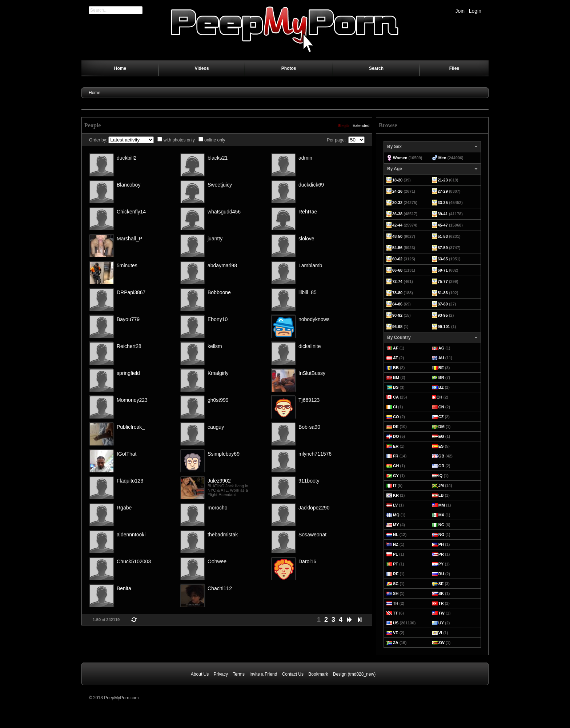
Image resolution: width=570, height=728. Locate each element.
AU (441, 358)
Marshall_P (129, 239)
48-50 (397, 236)
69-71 (443, 270)
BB (396, 368)
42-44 (397, 225)
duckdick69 (311, 185)
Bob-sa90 (309, 427)
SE (441, 584)
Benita (124, 588)
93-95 (443, 315)
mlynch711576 (315, 454)
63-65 (443, 259)
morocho (217, 508)
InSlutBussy (312, 373)
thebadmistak (223, 535)
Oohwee (217, 561)
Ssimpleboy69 (224, 454)
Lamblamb (310, 265)
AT (396, 358)
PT (396, 564)
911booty (309, 481)
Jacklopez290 (314, 508)
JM (441, 485)
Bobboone (219, 292)
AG (441, 348)
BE (441, 368)
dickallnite (310, 346)
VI (440, 633)
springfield (128, 373)
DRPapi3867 (131, 292)
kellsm (215, 346)
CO (396, 417)
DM (441, 427)
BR (441, 377)
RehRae (308, 212)
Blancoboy (129, 185)
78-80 (397, 293)
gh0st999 (218, 400)
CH (439, 397)
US (396, 623)
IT (395, 485)
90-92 (397, 315)
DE (396, 427)
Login (475, 11)
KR (396, 495)
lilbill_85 (308, 292)
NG (441, 525)
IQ (441, 476)
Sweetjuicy (220, 185)
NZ (396, 544)
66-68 (397, 270)
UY (441, 623)
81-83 (443, 293)
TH (396, 603)
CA (396, 397)
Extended (361, 125)
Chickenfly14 (131, 212)
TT (395, 613)
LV (395, 505)
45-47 (443, 225)
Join (460, 11)
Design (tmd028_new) (354, 674)
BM (396, 377)
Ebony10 (218, 319)
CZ (441, 417)
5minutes (127, 265)
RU (441, 574)
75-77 (443, 281)
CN (441, 407)
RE (396, 574)
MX (441, 515)
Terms (239, 674)
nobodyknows (314, 319)
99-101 (444, 327)
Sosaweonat (312, 535)
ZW (441, 643)
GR (441, 466)
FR (396, 456)
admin (305, 158)
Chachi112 (220, 588)
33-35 (443, 203)
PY (441, 564)
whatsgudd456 (224, 212)
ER (396, 446)
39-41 (443, 214)
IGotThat (127, 454)
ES (441, 446)
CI (395, 407)
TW (441, 613)
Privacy (221, 674)
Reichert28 (129, 346)
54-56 (397, 248)
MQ (396, 515)
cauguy (216, 427)
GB (441, 456)
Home (95, 93)
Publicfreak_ (131, 427)
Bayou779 (128, 319)
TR (441, 603)
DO (396, 436)
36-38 (397, 214)
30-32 (397, 203)
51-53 (443, 236)
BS (396, 387)
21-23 (443, 180)
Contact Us (293, 674)
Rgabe (124, 508)
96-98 (397, 327)
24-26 (397, 191)
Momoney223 (132, 400)
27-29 (443, 191)
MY (396, 525)
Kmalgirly (218, 373)
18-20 (397, 180)
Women (400, 158)
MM (442, 505)
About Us (200, 674)
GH (396, 466)
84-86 (397, 304)
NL (396, 535)
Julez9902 (219, 481)
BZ (441, 387)
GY (396, 476)
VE (396, 633)
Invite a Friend (263, 674)
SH (396, 593)
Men (442, 158)
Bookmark (318, 674)
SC (396, 584)
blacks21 (218, 158)
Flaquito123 (130, 481)
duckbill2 (127, 158)
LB (441, 495)
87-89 (443, 304)
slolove (306, 239)
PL (396, 554)
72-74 (397, 281)
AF (396, 348)
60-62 (397, 259)
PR (441, 554)
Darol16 (307, 561)
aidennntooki (131, 535)
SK (441, 593)
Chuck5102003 (134, 561)
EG (441, 436)
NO (441, 535)
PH (441, 544)
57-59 (443, 248)
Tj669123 (309, 400)
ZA (396, 643)
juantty (215, 239)
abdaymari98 (222, 265)
